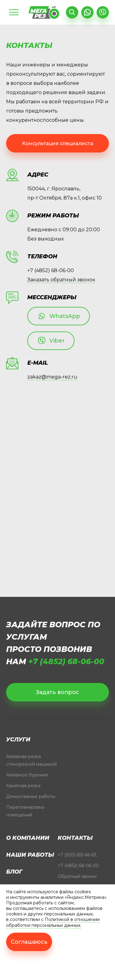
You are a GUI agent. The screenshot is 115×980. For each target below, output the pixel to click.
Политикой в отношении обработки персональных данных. (53, 922)
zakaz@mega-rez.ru (52, 377)
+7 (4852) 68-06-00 (51, 270)
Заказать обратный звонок (61, 280)
